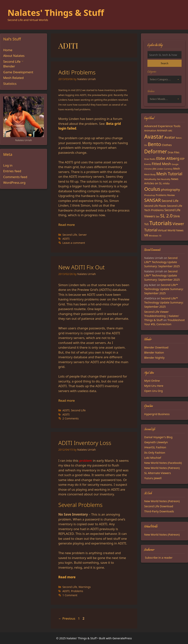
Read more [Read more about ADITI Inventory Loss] (67, 577)
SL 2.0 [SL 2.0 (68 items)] (166, 216)
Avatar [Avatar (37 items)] (170, 137)
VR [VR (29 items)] (146, 235)
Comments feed (15, 177)
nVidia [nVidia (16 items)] (166, 183)
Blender (9, 66)
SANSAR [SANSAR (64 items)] (153, 200)
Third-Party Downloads (159, 511)
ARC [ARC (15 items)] (170, 131)
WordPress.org (14, 183)
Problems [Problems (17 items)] (161, 195)
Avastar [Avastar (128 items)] (154, 137)
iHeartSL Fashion (155, 447)
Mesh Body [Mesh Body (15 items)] (150, 174)
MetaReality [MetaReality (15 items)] (150, 179)
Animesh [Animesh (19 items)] (162, 130)
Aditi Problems (77, 72)
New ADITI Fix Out (82, 267)
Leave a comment (74, 243)
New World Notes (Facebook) (163, 463)
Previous (67, 618)
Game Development (18, 72)
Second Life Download (159, 506)
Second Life (70, 235)
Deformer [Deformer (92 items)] (156, 151)
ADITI (66, 239)
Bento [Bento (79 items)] (154, 144)
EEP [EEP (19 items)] (182, 159)
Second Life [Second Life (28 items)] (170, 201)
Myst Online (152, 381)
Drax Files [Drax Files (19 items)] (174, 152)
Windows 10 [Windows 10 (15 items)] (155, 236)
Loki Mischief (153, 458)
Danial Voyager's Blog (158, 437)
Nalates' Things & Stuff (56, 13)
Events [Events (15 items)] (148, 164)
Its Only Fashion (155, 452)
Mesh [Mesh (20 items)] (176, 169)
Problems (77, 591)
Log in (8, 165)
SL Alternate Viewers (158, 473)
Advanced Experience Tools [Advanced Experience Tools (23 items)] (162, 126)
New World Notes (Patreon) (162, 468)
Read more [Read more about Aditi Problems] (67, 225)
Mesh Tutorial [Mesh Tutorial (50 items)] (169, 174)
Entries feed (12, 171)
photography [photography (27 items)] (170, 190)
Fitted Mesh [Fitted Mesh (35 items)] (161, 164)
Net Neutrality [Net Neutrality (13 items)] (164, 179)
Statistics (10, 84)
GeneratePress (122, 638)
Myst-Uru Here (154, 386)
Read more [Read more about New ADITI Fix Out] (67, 400)
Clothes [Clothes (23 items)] (167, 145)
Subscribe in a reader (159, 558)
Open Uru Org (153, 391)
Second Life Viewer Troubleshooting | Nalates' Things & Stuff (162, 316)
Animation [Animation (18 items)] (150, 130)
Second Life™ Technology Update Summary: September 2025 (162, 262)
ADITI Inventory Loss (85, 443)
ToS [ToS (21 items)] (146, 224)
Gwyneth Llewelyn (156, 442)
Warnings (85, 587)
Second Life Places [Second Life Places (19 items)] (155, 206)
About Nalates (14, 56)
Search (164, 63)
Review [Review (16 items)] (171, 195)
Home (8, 50)
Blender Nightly (154, 358)
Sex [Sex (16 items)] (158, 217)
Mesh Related (13, 78)
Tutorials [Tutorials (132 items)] (161, 223)
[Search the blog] (164, 55)
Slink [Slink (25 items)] (177, 216)
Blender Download (156, 347)
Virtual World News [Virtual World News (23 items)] (171, 230)
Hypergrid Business (157, 414)
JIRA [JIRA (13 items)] (154, 169)
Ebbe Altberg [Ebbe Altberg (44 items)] (168, 158)
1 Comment (70, 595)
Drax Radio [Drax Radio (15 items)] (150, 159)
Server (83, 235)
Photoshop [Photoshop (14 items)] (150, 195)
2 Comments (71, 418)
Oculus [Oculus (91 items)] (152, 189)
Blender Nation (154, 352)
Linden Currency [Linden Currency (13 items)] (165, 169)
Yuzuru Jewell (153, 478)
